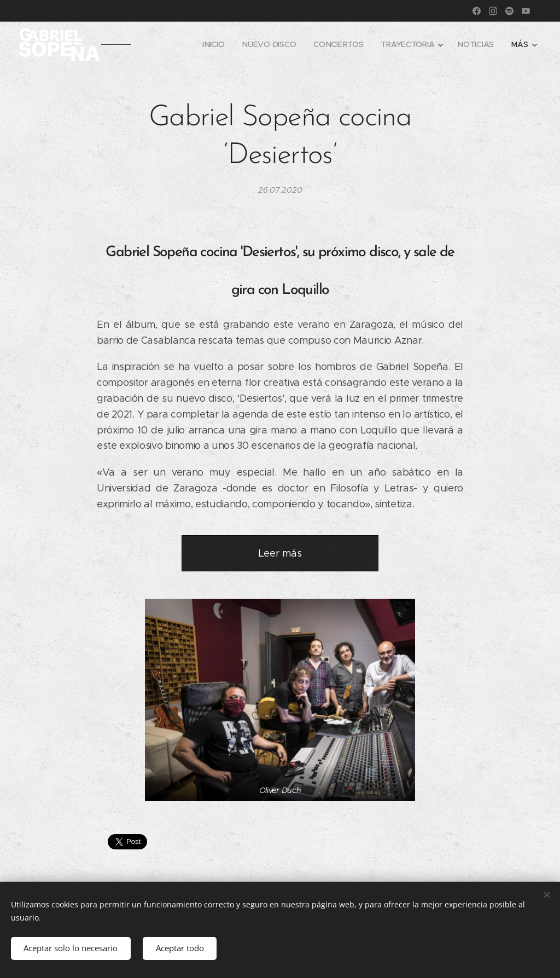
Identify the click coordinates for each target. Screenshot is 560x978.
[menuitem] (213, 44)
